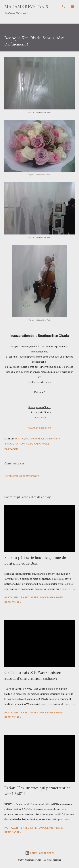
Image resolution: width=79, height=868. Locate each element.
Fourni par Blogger (40, 853)
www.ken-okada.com (40, 428)
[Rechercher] (64, 7)
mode (46, 444)
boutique (22, 438)
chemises (36, 438)
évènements (52, 438)
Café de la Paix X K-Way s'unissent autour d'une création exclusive (34, 675)
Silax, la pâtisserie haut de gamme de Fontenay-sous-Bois (35, 560)
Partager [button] (11, 449)
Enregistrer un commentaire (22, 476)
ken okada (33, 444)
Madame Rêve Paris (26, 6)
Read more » (13, 602)
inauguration (15, 444)
